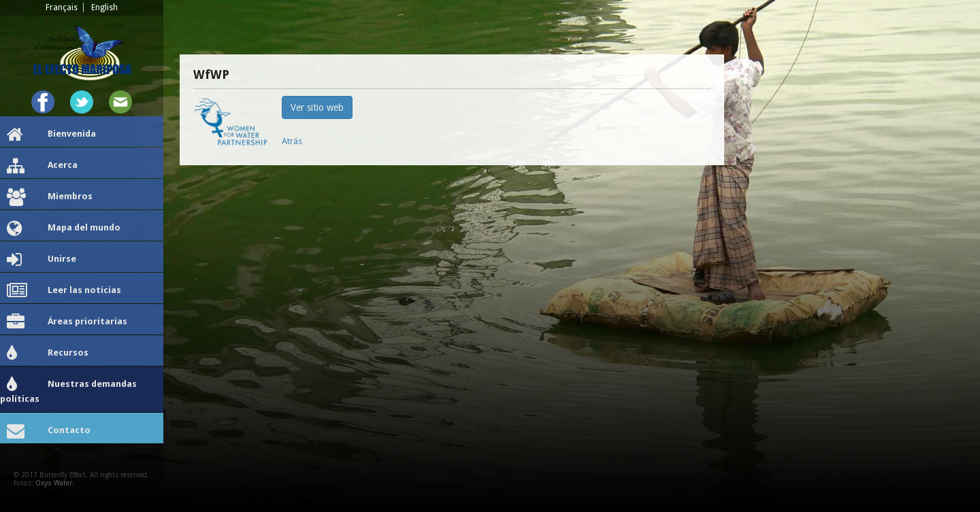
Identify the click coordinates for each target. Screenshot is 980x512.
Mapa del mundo (64, 228)
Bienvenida (51, 135)
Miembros (50, 197)
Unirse (42, 260)
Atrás (292, 141)
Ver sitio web (317, 107)
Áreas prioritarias (67, 322)
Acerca (42, 166)
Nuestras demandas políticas (68, 390)
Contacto (49, 431)
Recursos (48, 354)
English (104, 7)
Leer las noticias (64, 291)
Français (62, 7)
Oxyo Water (54, 483)
